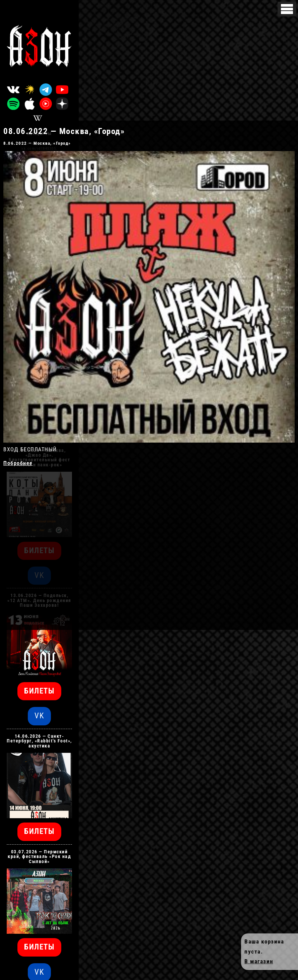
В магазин (259, 961)
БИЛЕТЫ (39, 691)
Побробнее (18, 463)
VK (39, 716)
